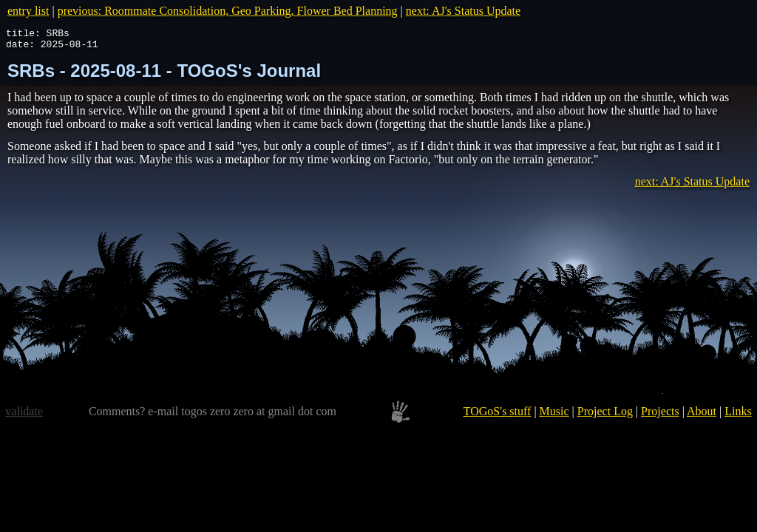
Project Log (605, 416)
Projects (660, 416)
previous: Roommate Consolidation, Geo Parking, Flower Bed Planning (228, 11)
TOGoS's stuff (498, 416)
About (702, 416)
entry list (28, 11)
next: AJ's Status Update (463, 11)
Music (554, 416)
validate (24, 416)
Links (738, 416)
